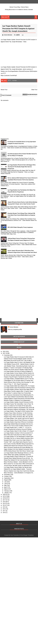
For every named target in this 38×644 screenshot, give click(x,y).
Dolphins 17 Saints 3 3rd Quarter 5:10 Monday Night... (18, 368)
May (6, 485)
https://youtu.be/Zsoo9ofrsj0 (9, 76)
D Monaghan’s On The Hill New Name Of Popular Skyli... (19, 381)
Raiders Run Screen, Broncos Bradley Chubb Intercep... (19, 370)
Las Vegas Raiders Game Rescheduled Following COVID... (20, 388)
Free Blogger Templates (27, 535)
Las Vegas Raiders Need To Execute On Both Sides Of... (19, 357)
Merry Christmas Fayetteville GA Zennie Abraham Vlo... (19, 447)
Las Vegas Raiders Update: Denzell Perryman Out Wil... (19, 402)
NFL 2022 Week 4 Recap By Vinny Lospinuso (20, 227)
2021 (4, 353)
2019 (4, 496)
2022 (4, 352)
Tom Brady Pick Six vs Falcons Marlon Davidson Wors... (19, 438)
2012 (4, 509)
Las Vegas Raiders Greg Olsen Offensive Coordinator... (19, 422)
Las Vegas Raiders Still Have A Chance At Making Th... (19, 371)
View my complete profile (15, 330)
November (7, 475)
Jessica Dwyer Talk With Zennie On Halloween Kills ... (18, 466)
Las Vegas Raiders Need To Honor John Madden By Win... (20, 362)
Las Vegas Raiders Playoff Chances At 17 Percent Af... (19, 457)
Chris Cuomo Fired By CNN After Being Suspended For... (19, 444)
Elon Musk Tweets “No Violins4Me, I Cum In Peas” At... (19, 404)
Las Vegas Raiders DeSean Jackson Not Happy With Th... (19, 390)
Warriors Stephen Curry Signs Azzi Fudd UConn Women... (19, 471)
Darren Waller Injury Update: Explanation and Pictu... (18, 455)
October (7, 476)
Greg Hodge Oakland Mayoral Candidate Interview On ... (19, 424)
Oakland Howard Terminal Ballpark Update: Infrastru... (18, 359)
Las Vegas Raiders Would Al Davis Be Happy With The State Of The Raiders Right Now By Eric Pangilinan (22, 167)
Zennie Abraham (14, 327)
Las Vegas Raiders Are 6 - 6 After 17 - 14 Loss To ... (18, 428)
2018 (4, 498)
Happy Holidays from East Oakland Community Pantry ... (19, 449)
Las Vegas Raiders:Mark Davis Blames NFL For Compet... (19, 386)
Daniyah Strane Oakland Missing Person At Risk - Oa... (19, 458)
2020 (4, 495)
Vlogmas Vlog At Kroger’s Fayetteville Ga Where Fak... (18, 377)
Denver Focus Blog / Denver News (19, 7)
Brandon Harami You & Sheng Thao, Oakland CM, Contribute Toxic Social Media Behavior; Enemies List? (21, 215)
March (6, 489)
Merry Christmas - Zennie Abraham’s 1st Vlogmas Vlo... (19, 473)
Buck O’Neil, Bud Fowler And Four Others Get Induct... (18, 435)
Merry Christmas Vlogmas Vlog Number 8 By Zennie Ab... (19, 408)
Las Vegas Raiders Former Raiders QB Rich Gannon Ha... (19, 373)
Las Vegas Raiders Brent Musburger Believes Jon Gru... (19, 453)
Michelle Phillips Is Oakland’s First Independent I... (18, 400)
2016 (4, 502)
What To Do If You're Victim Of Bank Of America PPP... (18, 426)
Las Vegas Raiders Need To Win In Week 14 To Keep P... (19, 431)
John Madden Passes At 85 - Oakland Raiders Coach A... (19, 364)
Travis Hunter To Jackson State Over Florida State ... (18, 393)
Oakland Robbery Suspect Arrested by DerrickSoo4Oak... (19, 399)
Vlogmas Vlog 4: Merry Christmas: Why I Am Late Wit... (19, 417)
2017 (4, 500)
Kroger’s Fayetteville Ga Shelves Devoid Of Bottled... (18, 429)
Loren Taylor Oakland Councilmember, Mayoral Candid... (19, 397)
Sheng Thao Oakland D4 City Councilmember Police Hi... (19, 460)
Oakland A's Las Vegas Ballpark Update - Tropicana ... (18, 469)
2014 (4, 505)
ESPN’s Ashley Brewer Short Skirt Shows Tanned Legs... (19, 451)
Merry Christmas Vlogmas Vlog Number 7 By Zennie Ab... (19, 409)
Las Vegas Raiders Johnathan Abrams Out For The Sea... (19, 379)
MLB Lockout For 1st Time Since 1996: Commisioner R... (19, 464)
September (7, 478)
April (6, 487)
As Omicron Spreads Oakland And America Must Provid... (19, 375)
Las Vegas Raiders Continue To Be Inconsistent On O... (19, 433)
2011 (4, 511)
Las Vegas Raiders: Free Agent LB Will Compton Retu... (19, 411)
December (7, 355)
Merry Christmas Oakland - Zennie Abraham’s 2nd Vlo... (19, 462)
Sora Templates (15, 535)
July (5, 482)
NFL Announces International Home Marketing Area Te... (19, 395)
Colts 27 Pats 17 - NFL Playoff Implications (16, 384)
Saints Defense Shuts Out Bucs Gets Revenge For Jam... (19, 382)
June (6, 484)
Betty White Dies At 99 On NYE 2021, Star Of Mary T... (18, 361)
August (6, 480)
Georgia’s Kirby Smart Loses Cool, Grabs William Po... (18, 440)
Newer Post (4, 90)
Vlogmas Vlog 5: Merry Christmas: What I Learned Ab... (19, 415)
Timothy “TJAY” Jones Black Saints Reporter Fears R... (18, 442)
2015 (4, 504)
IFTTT (4, 73)
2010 (4, 513)
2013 (4, 507)
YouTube (14, 81)
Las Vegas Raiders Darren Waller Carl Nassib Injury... (18, 467)
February (7, 491)
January (6, 493)
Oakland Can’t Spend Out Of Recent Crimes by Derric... (18, 446)
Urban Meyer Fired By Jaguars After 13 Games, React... (19, 391)
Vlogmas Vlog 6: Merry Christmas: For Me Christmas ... (19, 413)
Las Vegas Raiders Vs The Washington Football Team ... (19, 437)
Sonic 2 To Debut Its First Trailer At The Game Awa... (18, 406)
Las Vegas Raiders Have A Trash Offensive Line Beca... (19, 420)
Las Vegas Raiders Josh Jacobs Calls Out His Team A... (19, 419)
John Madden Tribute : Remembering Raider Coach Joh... (19, 366)
